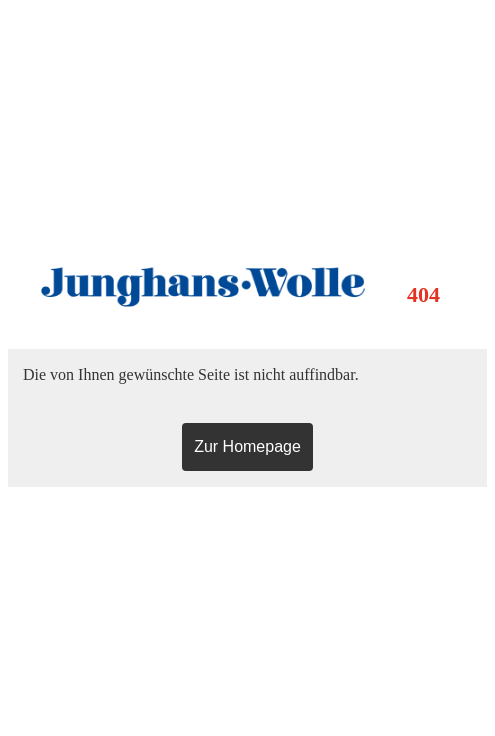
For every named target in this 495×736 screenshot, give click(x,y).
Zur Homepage (247, 446)
